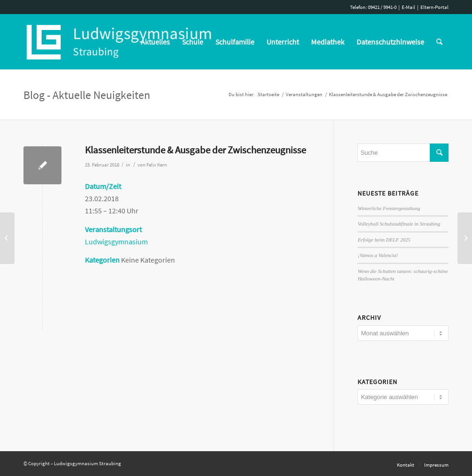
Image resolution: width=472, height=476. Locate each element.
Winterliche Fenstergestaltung (389, 208)
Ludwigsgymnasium (116, 242)
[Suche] (439, 42)
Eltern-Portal (434, 7)
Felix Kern (157, 165)
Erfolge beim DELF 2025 (384, 240)
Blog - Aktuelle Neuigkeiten (87, 95)
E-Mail (408, 7)
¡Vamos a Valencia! (378, 255)
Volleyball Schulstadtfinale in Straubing (399, 224)
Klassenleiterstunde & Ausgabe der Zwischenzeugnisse (195, 150)
